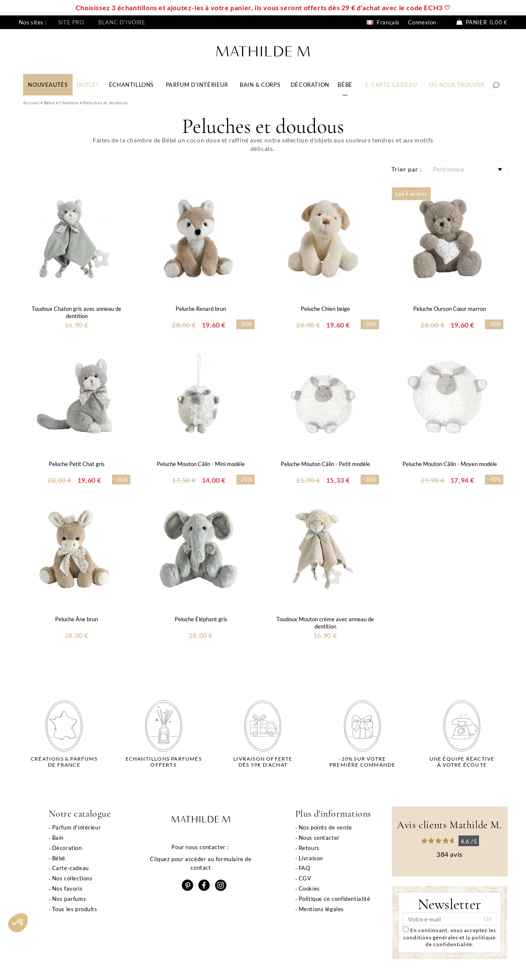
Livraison (311, 858)
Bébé (59, 858)
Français (383, 22)
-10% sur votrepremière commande (362, 762)
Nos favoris (68, 888)
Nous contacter (319, 838)
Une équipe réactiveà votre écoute (462, 762)
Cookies (309, 888)
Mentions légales (322, 909)
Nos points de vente (325, 827)
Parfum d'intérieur (77, 827)
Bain (58, 838)
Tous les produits (75, 909)
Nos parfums (69, 899)
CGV (305, 878)
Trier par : (407, 169)
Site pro (71, 22)
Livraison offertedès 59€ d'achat (263, 762)
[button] (18, 923)
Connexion (422, 22)
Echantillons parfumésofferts (164, 762)
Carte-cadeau (71, 868)
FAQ (304, 868)
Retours (309, 848)
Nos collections (72, 878)
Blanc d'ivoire (122, 22)
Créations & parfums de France (64, 762)
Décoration (67, 848)
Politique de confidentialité (335, 899)
